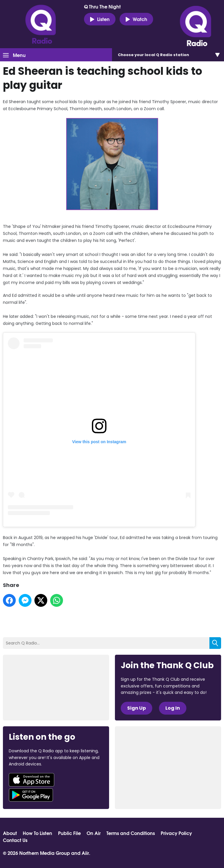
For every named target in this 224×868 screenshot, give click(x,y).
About (10, 833)
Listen (100, 19)
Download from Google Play (31, 795)
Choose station (153, 55)
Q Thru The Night (102, 6)
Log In (173, 708)
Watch (136, 19)
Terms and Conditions (131, 833)
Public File (69, 833)
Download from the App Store (32, 780)
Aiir (85, 853)
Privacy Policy (176, 833)
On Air (94, 833)
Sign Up (136, 708)
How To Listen (37, 833)
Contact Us (15, 840)
